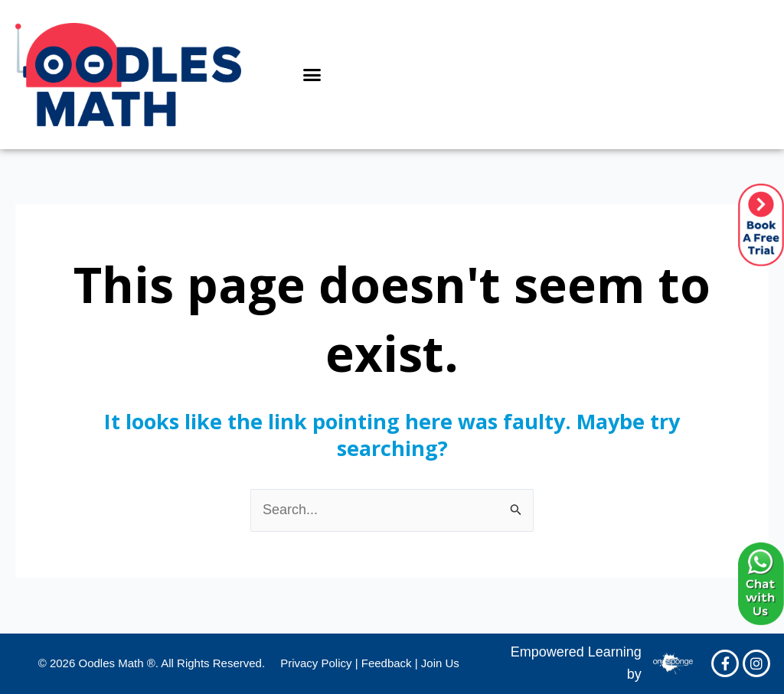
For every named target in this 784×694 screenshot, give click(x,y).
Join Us (440, 663)
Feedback (387, 663)
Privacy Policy (316, 663)
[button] (312, 75)
